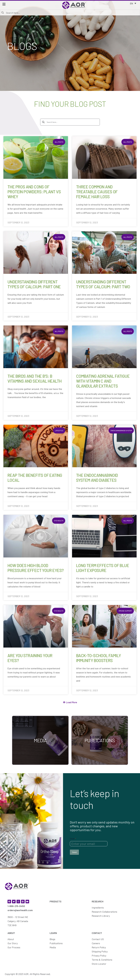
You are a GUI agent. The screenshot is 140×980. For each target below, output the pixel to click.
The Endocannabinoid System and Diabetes (97, 478)
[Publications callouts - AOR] (100, 740)
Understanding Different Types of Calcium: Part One (34, 284)
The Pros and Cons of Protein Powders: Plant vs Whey (34, 192)
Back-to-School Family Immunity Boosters (99, 658)
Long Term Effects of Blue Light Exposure (103, 568)
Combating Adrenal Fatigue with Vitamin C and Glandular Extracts (103, 381)
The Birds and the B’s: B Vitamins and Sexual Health (35, 379)
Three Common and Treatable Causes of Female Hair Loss (97, 192)
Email (73, 839)
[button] (70, 702)
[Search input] (72, 13)
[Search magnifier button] (3, 12)
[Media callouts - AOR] (40, 740)
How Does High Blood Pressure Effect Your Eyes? (36, 568)
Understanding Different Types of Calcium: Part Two (103, 284)
